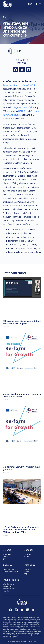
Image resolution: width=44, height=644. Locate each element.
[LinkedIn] (28, 610)
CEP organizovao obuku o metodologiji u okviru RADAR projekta (22, 322)
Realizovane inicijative (10, 571)
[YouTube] (22, 610)
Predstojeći (28, 554)
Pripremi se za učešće (24, 107)
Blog (25, 574)
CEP (19, 51)
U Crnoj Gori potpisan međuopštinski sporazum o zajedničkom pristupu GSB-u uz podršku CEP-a (21, 530)
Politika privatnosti (9, 586)
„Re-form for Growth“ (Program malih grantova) (22, 468)
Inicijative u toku (8, 569)
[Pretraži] (36, 4)
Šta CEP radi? (7, 554)
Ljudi (4, 559)
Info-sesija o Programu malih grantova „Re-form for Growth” (22, 395)
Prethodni (27, 556)
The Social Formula (32, 641)
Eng (30, 4)
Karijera (5, 556)
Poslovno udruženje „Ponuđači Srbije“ (21, 85)
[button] (16, 70)
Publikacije (27, 569)
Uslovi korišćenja (8, 584)
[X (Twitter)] (16, 610)
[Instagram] (34, 610)
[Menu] (40, 4)
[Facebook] (10, 610)
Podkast (27, 571)
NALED (22, 111)
